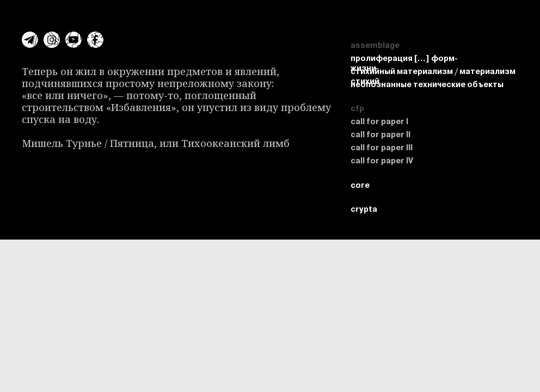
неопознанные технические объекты (427, 84)
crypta (475, 11)
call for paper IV (382, 161)
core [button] (519, 11)
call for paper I (379, 121)
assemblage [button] (415, 11)
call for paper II (381, 134)
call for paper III (382, 148)
